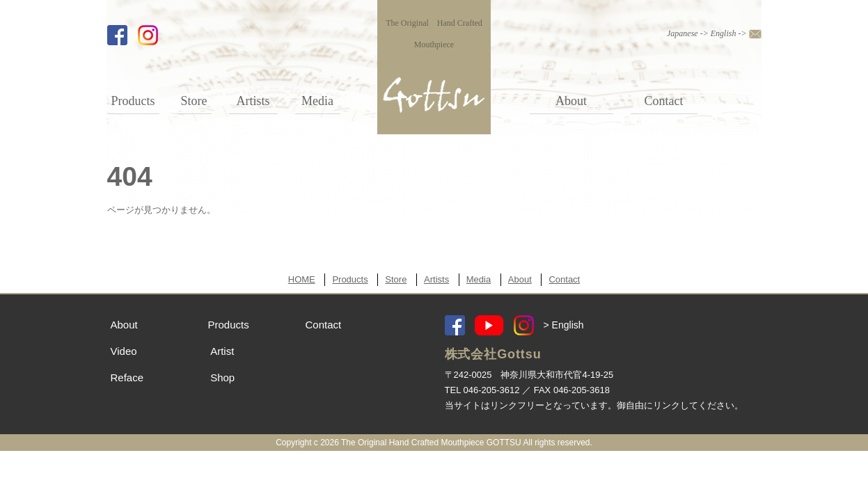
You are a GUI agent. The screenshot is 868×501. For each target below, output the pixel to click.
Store (194, 101)
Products (133, 101)
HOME (302, 279)
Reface (127, 377)
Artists (253, 101)
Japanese (682, 33)
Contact (664, 101)
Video (124, 351)
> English (564, 325)
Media (317, 101)
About (571, 101)
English (724, 33)
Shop (222, 377)
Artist (222, 351)
